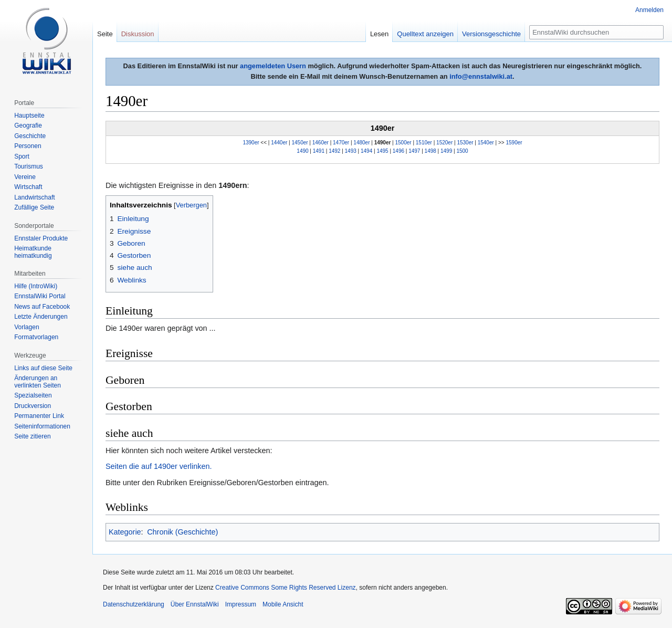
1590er (514, 143)
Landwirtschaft (34, 197)
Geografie (28, 125)
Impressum (241, 604)
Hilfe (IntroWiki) (36, 286)
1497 (414, 151)
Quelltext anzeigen (425, 34)
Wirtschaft (28, 187)
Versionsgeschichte (491, 34)
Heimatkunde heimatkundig (33, 252)
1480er (361, 143)
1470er (341, 143)
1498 (430, 151)
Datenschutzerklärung (134, 604)
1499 (446, 151)
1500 (462, 151)
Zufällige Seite (34, 207)
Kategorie (125, 532)
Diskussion (138, 34)
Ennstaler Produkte (41, 238)
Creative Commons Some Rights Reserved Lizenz (285, 588)
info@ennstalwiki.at (481, 76)
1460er (321, 143)
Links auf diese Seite (43, 368)
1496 (398, 151)
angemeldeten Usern (273, 66)
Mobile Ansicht (283, 604)
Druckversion (33, 406)
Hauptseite (29, 116)
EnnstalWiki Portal (40, 296)
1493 (351, 151)
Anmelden (649, 10)
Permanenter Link (39, 416)
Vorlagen (27, 327)
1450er (300, 143)
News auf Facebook (42, 307)
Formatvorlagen (36, 337)
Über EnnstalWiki (195, 604)
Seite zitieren (32, 436)
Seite (105, 34)
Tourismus (29, 166)
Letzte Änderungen (41, 317)
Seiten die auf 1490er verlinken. (159, 466)
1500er (403, 143)
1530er (465, 143)
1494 (366, 151)
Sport (22, 156)
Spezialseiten (33, 395)
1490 (302, 151)
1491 (319, 151)
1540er (486, 143)
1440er (279, 143)
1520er (444, 143)
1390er (251, 143)
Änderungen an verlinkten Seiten (38, 382)
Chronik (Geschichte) (182, 532)
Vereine (25, 177)
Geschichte (30, 136)
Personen (28, 146)
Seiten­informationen (42, 426)
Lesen (379, 34)
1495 (382, 151)
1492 (334, 151)
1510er (424, 143)
